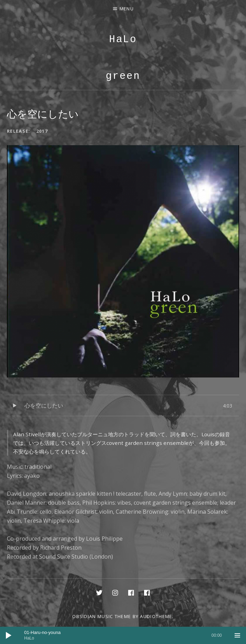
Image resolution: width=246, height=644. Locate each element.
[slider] (123, 635)
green (123, 76)
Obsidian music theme (102, 616)
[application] (123, 635)
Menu (127, 9)
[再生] (9, 635)
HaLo (123, 40)
